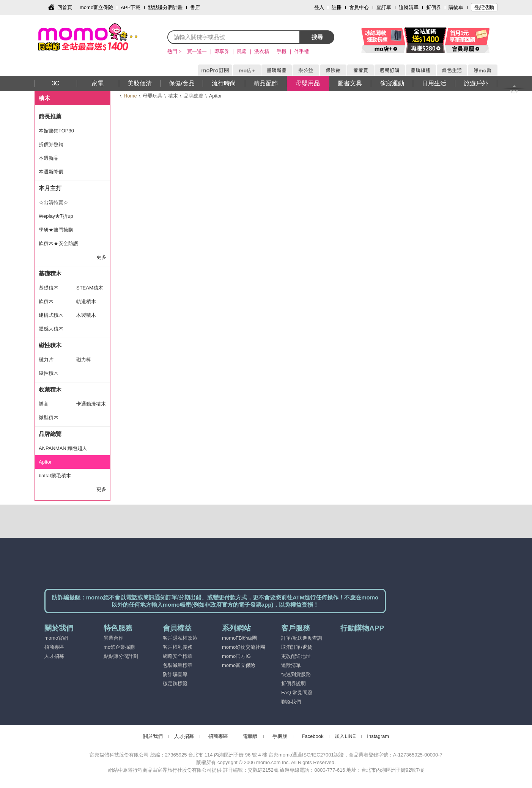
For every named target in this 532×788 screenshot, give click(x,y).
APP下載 (131, 7)
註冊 (337, 7)
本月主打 (50, 188)
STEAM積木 (90, 288)
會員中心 (359, 7)
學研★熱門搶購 (56, 230)
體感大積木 (51, 329)
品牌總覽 (194, 96)
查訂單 (384, 7)
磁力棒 (84, 359)
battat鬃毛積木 (55, 476)
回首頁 (65, 7)
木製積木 (86, 315)
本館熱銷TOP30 (56, 131)
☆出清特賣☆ (54, 202)
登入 (319, 7)
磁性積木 (50, 345)
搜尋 (317, 37)
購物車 (456, 7)
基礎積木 (50, 273)
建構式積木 (51, 315)
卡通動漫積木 (91, 404)
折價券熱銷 (51, 144)
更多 (101, 257)
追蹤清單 (409, 7)
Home (130, 96)
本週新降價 (51, 172)
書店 (195, 7)
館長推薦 (50, 116)
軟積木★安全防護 (58, 243)
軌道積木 (86, 301)
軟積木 (46, 301)
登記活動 (484, 7)
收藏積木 (50, 389)
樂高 (44, 404)
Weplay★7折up (56, 216)
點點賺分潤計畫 (165, 7)
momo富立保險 (96, 7)
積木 (173, 96)
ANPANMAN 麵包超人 (63, 448)
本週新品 (49, 158)
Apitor (45, 462)
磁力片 (46, 359)
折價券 (434, 7)
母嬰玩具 (153, 96)
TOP (514, 92)
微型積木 (49, 418)
